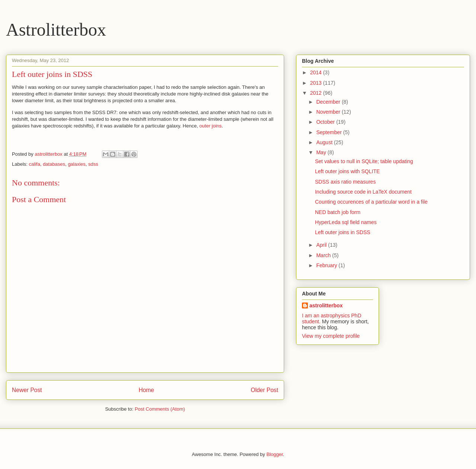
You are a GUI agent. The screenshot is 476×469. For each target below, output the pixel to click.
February (327, 265)
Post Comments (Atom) (160, 409)
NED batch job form (338, 212)
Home (147, 390)
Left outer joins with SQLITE (347, 171)
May (322, 152)
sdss (93, 164)
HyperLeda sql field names (346, 222)
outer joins (210, 126)
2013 (317, 83)
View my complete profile (331, 336)
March (324, 255)
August (325, 142)
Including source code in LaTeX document (363, 192)
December (329, 102)
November (329, 112)
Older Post (264, 390)
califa (35, 164)
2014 (317, 72)
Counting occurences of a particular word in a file (371, 202)
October (326, 122)
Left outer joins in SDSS (343, 232)
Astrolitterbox (56, 30)
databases (54, 164)
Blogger (274, 454)
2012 (317, 93)
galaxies (77, 164)
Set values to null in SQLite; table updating (364, 161)
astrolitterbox (326, 305)
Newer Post (27, 390)
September (329, 132)
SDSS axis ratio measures (345, 182)
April (322, 245)
